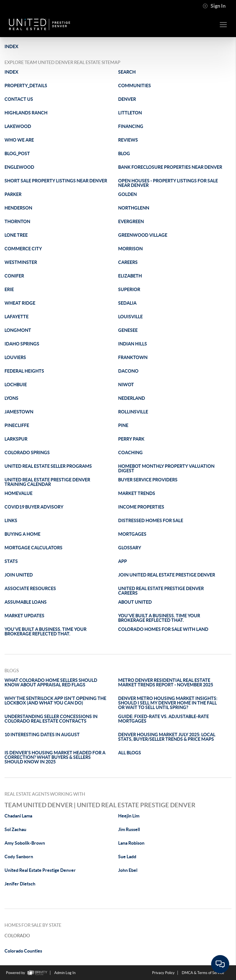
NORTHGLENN (134, 208)
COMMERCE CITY (23, 249)
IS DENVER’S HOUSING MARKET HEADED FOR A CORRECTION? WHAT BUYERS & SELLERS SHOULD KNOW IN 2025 (55, 757)
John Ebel (128, 870)
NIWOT (126, 385)
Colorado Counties (23, 951)
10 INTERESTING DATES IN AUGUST (42, 735)
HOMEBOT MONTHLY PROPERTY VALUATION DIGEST (166, 468)
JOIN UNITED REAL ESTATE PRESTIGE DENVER (167, 575)
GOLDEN (127, 194)
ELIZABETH (130, 276)
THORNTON (17, 221)
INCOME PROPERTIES (141, 507)
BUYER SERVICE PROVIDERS (148, 480)
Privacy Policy (163, 973)
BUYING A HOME (22, 534)
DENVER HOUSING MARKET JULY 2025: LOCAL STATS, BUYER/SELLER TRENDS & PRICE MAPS (167, 737)
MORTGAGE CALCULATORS (33, 548)
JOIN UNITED (19, 575)
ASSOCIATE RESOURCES (30, 588)
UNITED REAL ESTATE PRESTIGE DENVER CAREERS (161, 591)
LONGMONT (18, 330)
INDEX (11, 46)
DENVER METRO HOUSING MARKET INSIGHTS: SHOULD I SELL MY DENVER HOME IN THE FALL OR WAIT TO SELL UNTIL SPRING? (168, 703)
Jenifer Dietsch (20, 884)
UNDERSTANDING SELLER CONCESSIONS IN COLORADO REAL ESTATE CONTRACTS (51, 719)
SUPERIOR (129, 289)
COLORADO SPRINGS (27, 452)
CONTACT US (19, 99)
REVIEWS (128, 140)
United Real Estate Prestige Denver (40, 870)
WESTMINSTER (21, 262)
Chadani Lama (18, 816)
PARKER (13, 194)
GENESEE (128, 330)
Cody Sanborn (19, 857)
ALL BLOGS (130, 753)
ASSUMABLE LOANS (26, 602)
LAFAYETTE (17, 317)
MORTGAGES (132, 534)
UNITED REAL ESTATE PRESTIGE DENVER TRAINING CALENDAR (47, 482)
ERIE (9, 289)
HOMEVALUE (19, 493)
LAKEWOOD (18, 126)
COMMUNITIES (135, 86)
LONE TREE (16, 235)
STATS (11, 561)
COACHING (130, 452)
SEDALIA (127, 303)
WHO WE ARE (19, 140)
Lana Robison (131, 843)
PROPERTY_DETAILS (26, 86)
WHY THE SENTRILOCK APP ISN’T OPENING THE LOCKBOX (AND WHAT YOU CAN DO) (55, 701)
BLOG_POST (17, 153)
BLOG (124, 153)
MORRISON (130, 249)
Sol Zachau (15, 829)
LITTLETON (130, 113)
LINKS (11, 520)
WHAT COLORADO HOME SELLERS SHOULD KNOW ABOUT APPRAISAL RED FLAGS (51, 682)
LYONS (11, 398)
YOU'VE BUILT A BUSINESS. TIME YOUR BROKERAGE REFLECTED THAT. (159, 618)
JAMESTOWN (19, 412)
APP (123, 561)
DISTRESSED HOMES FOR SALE (151, 520)
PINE (123, 425)
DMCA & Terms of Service (203, 973)
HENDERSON (18, 208)
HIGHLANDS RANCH (26, 113)
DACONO (128, 371)
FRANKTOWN (133, 357)
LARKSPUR (16, 439)
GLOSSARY (130, 548)
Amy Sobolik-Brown (25, 843)
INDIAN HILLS (133, 344)
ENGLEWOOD (19, 167)
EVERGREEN (131, 221)
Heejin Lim (129, 816)
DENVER (127, 99)
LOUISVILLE (130, 317)
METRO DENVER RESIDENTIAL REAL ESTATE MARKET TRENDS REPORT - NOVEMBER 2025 (166, 682)
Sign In (214, 6)
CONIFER (14, 276)
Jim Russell (129, 829)
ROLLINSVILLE (133, 412)
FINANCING (131, 126)
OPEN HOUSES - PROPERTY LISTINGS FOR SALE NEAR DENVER (168, 183)
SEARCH (127, 72)
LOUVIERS (15, 357)
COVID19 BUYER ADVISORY (34, 507)
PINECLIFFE (17, 425)
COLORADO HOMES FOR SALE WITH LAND (163, 629)
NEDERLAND (132, 398)
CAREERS (128, 262)
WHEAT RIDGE (20, 303)
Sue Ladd (127, 857)
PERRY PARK (131, 439)
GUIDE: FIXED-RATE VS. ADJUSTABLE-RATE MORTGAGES (164, 719)
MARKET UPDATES (24, 616)
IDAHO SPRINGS (22, 344)
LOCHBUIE (16, 385)
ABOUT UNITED (135, 602)
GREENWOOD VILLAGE (143, 235)
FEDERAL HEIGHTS (24, 371)
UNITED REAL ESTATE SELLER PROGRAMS (48, 466)
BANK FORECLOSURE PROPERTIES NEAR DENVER (170, 167)
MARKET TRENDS (137, 493)
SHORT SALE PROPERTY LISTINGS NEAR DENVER (56, 181)
